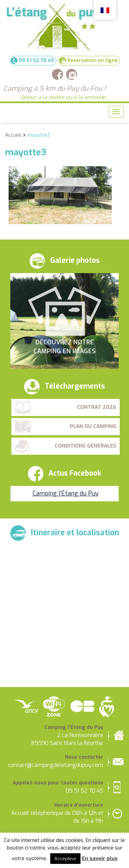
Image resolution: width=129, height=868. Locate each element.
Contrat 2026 (97, 407)
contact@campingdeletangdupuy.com (56, 765)
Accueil (13, 135)
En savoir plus (100, 858)
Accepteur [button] (65, 859)
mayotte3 (39, 135)
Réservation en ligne (88, 61)
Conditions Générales (85, 446)
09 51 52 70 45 (32, 61)
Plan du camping (93, 426)
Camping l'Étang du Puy (66, 493)
